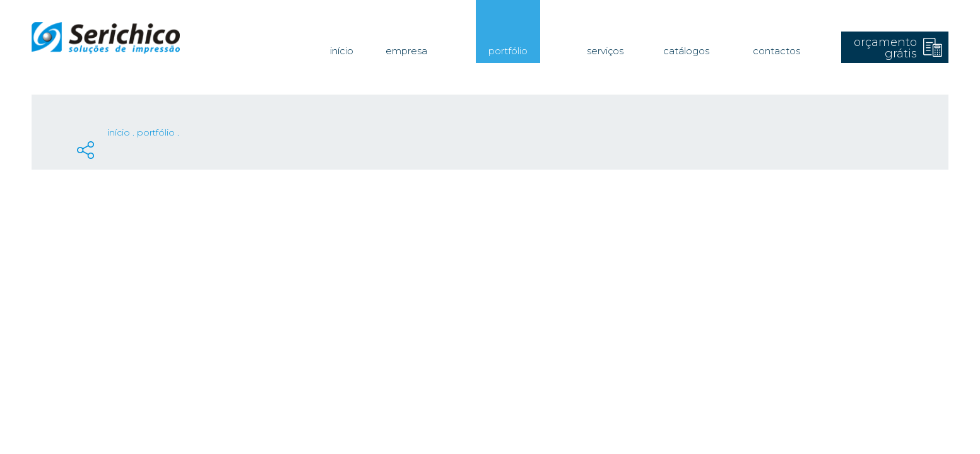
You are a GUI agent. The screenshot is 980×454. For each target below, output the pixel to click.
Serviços (605, 51)
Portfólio (508, 51)
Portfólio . (158, 132)
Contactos (776, 51)
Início (342, 51)
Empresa (406, 51)
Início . (122, 132)
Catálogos (686, 51)
